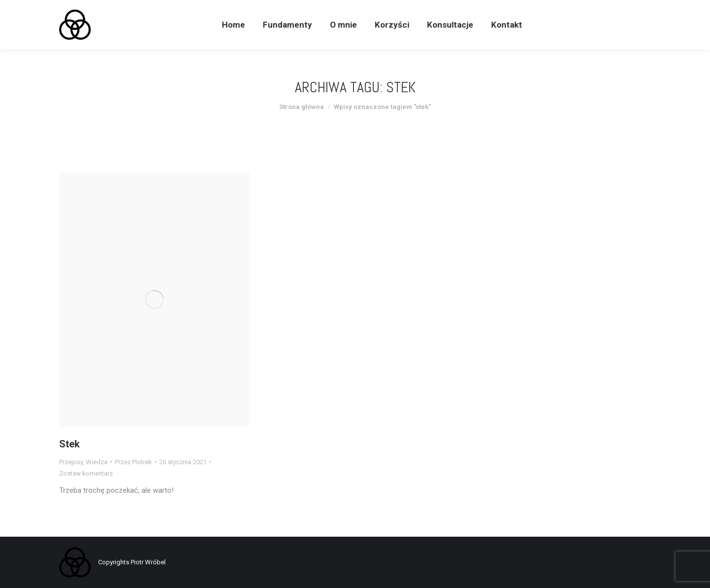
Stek (70, 444)
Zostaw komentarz (86, 473)
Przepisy (71, 462)
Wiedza (97, 462)
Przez (133, 462)
